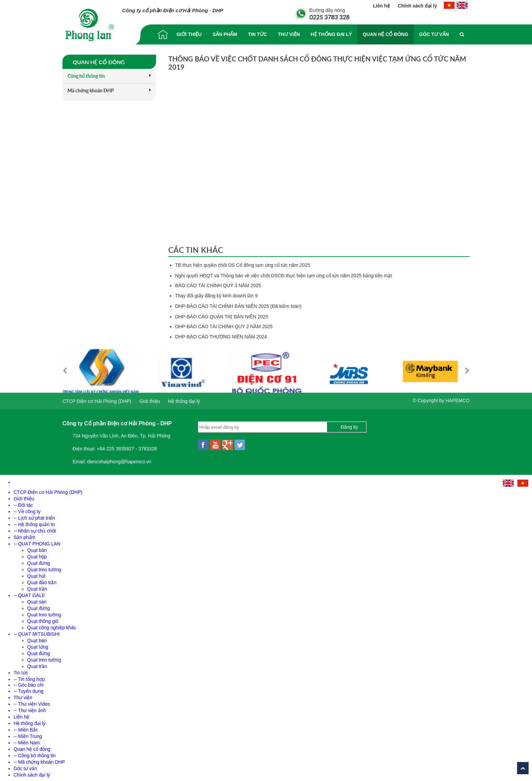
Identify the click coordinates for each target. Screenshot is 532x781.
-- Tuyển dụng (28, 689)
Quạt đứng (39, 561)
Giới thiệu (189, 34)
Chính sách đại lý (417, 6)
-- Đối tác (23, 503)
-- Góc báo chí (29, 683)
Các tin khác (196, 250)
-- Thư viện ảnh (30, 709)
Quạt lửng (38, 645)
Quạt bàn (37, 548)
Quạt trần (37, 587)
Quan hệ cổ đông (385, 34)
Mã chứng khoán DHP (109, 90)
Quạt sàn (37, 600)
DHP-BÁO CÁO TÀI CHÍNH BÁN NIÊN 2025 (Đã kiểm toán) (238, 306)
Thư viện (289, 34)
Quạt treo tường (44, 568)
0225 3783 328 (329, 17)
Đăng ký (349, 425)
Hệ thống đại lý (331, 34)
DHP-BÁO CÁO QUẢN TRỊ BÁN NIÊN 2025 (222, 317)
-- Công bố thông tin (35, 754)
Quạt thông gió (43, 619)
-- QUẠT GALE (29, 594)
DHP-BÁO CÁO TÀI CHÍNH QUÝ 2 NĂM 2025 (224, 327)
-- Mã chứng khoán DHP (39, 760)
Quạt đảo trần (42, 581)
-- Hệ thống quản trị (34, 523)
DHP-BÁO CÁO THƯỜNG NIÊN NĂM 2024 (221, 337)
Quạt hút (36, 574)
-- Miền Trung (28, 734)
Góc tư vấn (434, 34)
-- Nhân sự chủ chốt (35, 529)
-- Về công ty (27, 510)
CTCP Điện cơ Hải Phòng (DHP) (97, 399)
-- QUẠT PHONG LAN (37, 542)
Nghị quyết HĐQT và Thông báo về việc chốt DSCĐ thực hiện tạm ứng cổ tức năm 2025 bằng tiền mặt (283, 276)
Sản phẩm (225, 34)
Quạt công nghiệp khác (52, 626)
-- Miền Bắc (26, 728)
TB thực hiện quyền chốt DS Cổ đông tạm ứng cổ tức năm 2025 (243, 265)
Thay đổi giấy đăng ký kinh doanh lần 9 (216, 296)
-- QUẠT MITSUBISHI (37, 632)
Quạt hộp (37, 555)
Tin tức (258, 34)
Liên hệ (382, 6)
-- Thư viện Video (32, 702)
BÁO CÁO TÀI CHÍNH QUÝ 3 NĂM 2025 (218, 285)
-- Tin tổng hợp (29, 677)
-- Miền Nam (27, 741)
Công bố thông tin (109, 76)
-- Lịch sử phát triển (34, 516)
